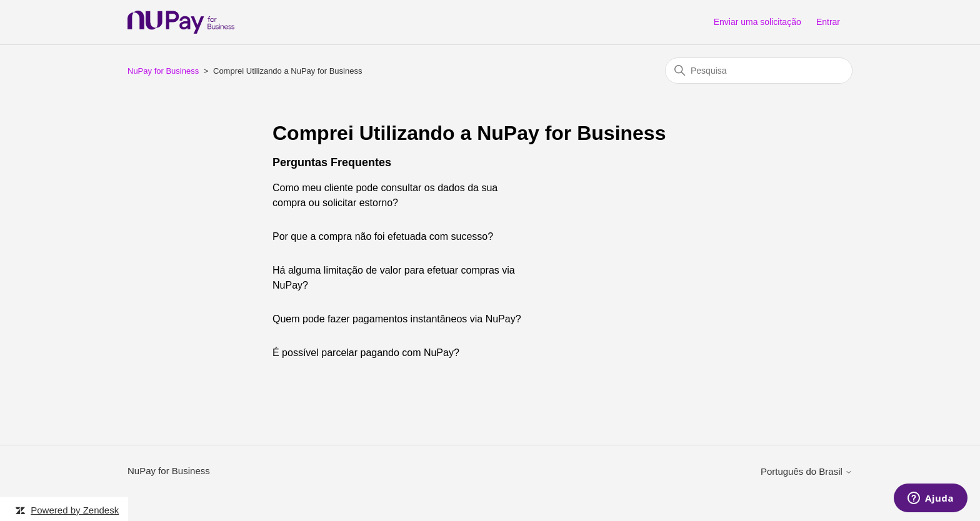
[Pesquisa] (759, 71)
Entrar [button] (828, 22)
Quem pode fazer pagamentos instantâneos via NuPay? (397, 319)
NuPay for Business (163, 71)
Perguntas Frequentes (332, 162)
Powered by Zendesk (75, 510)
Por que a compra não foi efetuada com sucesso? (383, 236)
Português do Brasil (807, 471)
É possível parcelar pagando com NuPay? (366, 353)
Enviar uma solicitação (757, 22)
